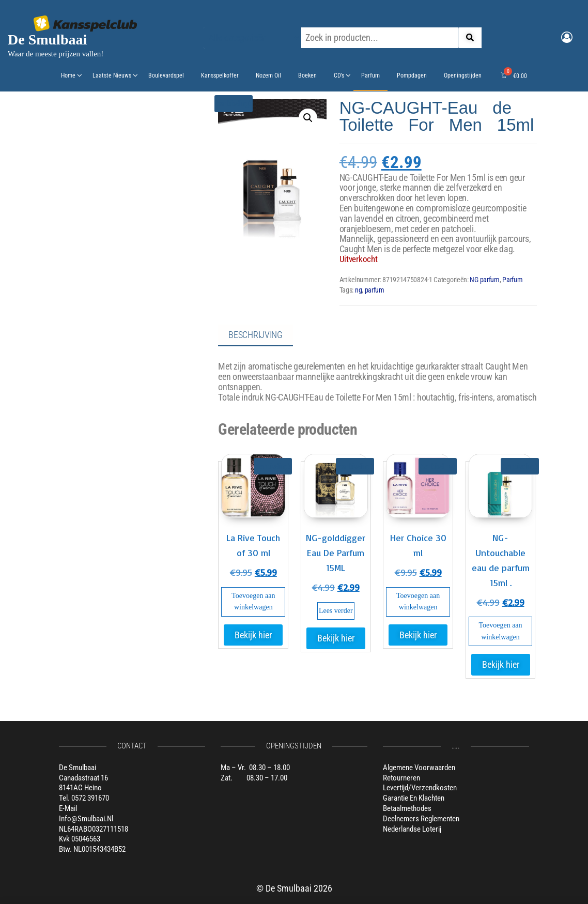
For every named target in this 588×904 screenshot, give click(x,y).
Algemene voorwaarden (419, 768)
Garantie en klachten (414, 798)
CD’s (339, 75)
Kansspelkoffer (220, 75)
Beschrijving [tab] (255, 335)
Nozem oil (268, 75)
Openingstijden (463, 75)
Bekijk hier (253, 635)
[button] (308, 118)
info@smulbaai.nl (86, 819)
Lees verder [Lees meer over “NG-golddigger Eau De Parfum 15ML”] (336, 611)
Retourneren (401, 778)
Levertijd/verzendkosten (420, 788)
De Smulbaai (47, 40)
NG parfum (484, 280)
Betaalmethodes (407, 808)
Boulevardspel (166, 75)
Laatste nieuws (112, 75)
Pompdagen (412, 75)
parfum (375, 290)
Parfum (370, 75)
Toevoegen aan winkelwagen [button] (253, 601)
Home (68, 75)
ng (358, 290)
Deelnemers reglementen (421, 819)
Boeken (307, 75)
